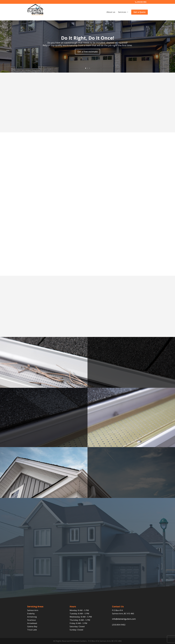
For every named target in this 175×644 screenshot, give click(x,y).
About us (111, 12)
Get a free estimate (87, 52)
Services (122, 12)
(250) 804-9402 (119, 625)
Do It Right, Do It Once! (88, 38)
